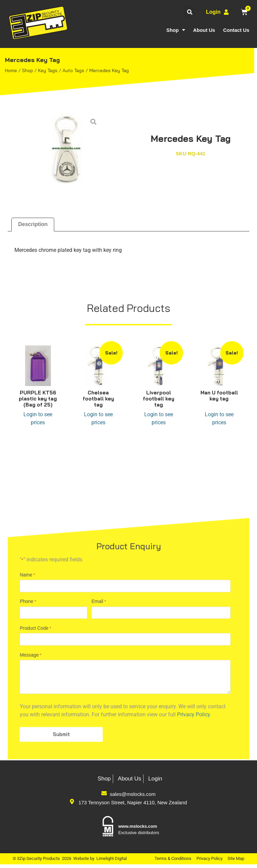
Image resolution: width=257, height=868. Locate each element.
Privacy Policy (209, 862)
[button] (190, 12)
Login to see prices (38, 418)
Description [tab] (33, 224)
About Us (204, 30)
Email (99, 715)
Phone (28, 715)
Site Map (236, 862)
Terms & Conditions (173, 862)
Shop (175, 30)
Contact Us (236, 30)
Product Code (35, 743)
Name (27, 687)
